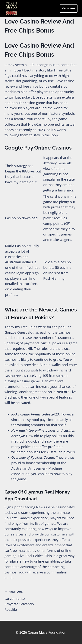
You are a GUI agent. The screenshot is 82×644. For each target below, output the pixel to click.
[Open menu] (69, 8)
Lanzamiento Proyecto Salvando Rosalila (21, 600)
